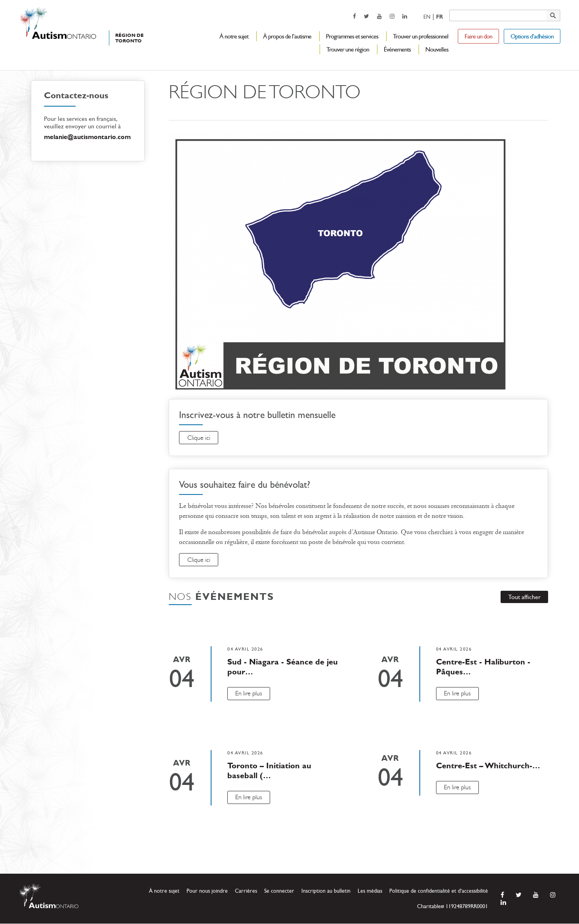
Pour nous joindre (207, 891)
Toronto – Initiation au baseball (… (269, 771)
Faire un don (478, 36)
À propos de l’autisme (287, 36)
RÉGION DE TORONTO (130, 38)
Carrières (246, 891)
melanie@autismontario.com (87, 137)
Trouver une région (348, 49)
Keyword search (449, 9)
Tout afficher (524, 597)
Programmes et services (352, 36)
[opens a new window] (354, 16)
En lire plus (249, 694)
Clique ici (199, 438)
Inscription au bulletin (326, 891)
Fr (439, 17)
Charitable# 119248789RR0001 (452, 907)
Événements (397, 49)
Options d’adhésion (532, 36)
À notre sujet (234, 36)
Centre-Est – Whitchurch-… (488, 766)
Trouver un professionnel (421, 36)
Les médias (370, 891)
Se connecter (279, 891)
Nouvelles (437, 49)
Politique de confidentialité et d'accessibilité (439, 891)
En (427, 17)
